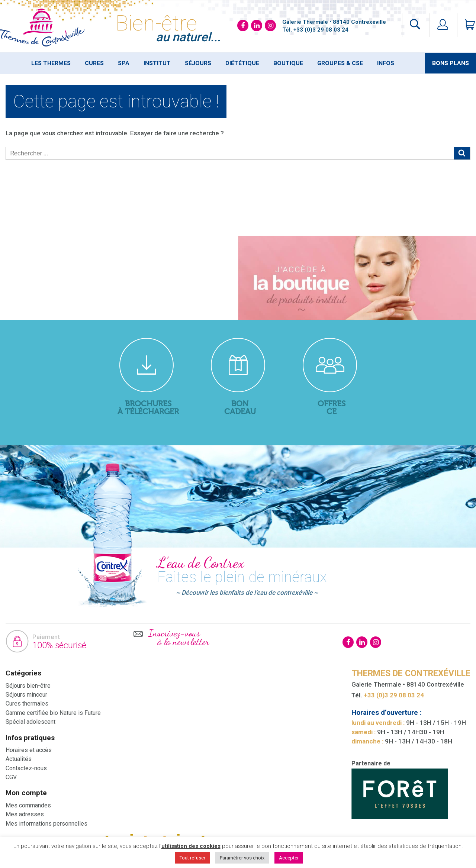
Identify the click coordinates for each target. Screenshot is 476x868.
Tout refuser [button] (192, 858)
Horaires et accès (29, 750)
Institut (157, 63)
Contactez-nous (26, 768)
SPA (124, 63)
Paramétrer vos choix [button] (242, 858)
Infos (386, 63)
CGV (11, 777)
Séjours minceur (26, 695)
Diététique (242, 63)
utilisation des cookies (191, 846)
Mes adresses (25, 814)
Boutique (288, 63)
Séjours (198, 63)
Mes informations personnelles (46, 824)
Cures (94, 63)
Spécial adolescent (30, 722)
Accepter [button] (289, 858)
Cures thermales (27, 704)
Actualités (19, 759)
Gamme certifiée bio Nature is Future (53, 713)
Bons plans (451, 63)
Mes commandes (28, 805)
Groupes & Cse (340, 63)
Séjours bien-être (28, 686)
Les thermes (51, 63)
